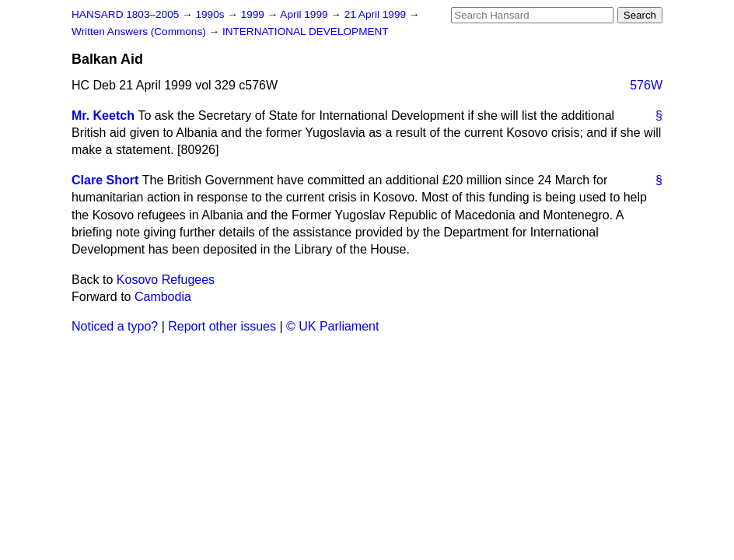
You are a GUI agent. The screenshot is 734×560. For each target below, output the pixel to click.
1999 (254, 14)
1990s (211, 14)
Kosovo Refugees (166, 280)
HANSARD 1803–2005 (125, 14)
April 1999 (305, 14)
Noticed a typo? (115, 326)
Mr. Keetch (103, 115)
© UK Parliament (332, 326)
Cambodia (163, 297)
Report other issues (222, 326)
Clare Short (105, 180)
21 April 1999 (377, 14)
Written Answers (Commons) (140, 31)
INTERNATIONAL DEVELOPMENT (306, 31)
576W (646, 85)
